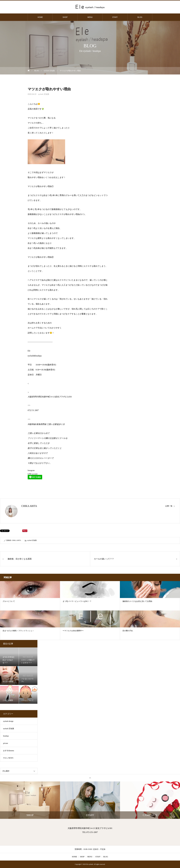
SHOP (65, 17)
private (6, 743)
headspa (6, 736)
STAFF (115, 17)
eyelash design (8, 721)
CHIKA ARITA (29, 506)
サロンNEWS (8, 758)
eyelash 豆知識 (43, 94)
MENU (90, 17)
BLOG (140, 17)
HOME (40, 17)
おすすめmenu (9, 751)
